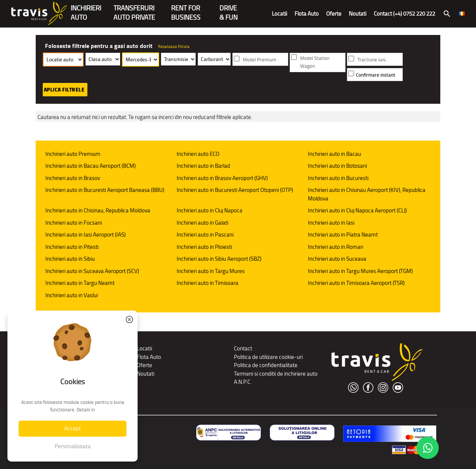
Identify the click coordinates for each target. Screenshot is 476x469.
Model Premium (260, 60)
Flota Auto (307, 14)
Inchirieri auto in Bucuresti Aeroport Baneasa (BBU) (105, 190)
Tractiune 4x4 (372, 60)
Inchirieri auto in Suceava (337, 259)
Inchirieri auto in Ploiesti (204, 247)
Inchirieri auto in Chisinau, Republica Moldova (98, 210)
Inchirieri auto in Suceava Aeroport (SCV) (92, 271)
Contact (243, 348)
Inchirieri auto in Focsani (74, 223)
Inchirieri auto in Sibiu (70, 259)
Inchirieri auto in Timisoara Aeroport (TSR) (356, 283)
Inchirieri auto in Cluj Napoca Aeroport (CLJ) (357, 210)
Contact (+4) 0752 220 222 (404, 14)
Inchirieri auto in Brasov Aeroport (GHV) (222, 178)
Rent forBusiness (186, 9)
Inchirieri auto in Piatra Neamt (343, 234)
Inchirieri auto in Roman (336, 247)
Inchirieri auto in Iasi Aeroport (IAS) (86, 234)
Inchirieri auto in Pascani (205, 234)
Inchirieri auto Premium (73, 154)
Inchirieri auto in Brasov (73, 178)
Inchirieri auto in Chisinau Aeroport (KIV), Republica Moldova (367, 194)
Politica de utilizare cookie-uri (268, 357)
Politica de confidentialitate (266, 365)
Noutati (358, 14)
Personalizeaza (73, 446)
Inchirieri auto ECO (198, 154)
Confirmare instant (376, 75)
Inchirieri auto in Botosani (337, 166)
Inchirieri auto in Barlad (203, 166)
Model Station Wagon (315, 62)
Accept (73, 428)
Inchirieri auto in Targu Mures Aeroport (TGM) (360, 271)
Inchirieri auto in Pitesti (72, 247)
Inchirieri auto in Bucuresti (338, 178)
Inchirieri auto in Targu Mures (211, 271)
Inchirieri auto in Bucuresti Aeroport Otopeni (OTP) (235, 190)
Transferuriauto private (134, 9)
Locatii (279, 14)
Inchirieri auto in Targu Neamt (80, 283)
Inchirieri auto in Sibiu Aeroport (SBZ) (219, 259)
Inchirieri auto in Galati (202, 223)
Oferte (334, 14)
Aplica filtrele (64, 90)
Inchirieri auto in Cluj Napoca (210, 210)
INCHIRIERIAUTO (86, 9)
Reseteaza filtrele (174, 46)
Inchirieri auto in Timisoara (208, 283)
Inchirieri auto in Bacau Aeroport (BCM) (91, 166)
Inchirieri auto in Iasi (331, 223)
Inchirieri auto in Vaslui (72, 295)
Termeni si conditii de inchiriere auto (276, 374)
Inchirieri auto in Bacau (335, 154)
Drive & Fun (229, 9)
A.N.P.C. (243, 382)
